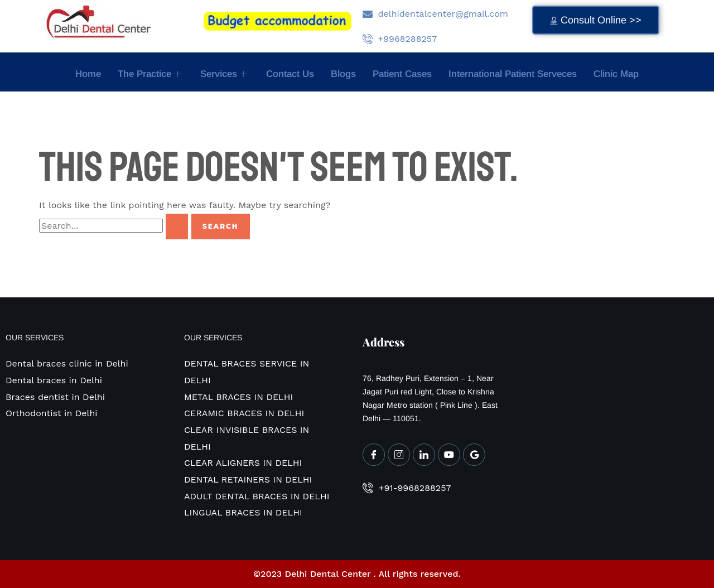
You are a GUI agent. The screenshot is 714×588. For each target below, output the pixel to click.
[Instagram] (399, 455)
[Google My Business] (474, 455)
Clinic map (616, 74)
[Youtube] (449, 455)
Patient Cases (402, 74)
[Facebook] (374, 455)
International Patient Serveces (513, 74)
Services (225, 74)
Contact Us (290, 74)
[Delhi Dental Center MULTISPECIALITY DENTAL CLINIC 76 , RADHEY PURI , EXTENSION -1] (600, 393)
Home (88, 74)
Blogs (343, 74)
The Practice (151, 74)
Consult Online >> (596, 20)
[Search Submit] (177, 226)
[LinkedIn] (424, 455)
